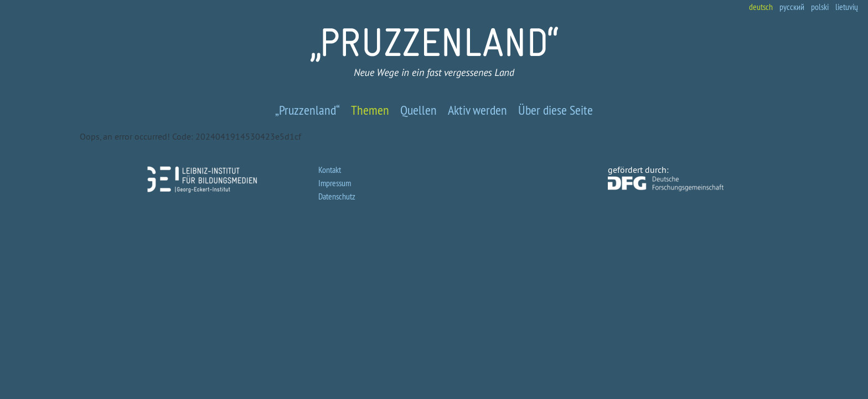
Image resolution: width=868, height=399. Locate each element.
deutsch (761, 7)
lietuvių (847, 7)
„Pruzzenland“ (308, 110)
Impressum (335, 183)
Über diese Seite (556, 110)
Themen (370, 110)
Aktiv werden (477, 110)
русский (792, 7)
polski (820, 7)
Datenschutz (337, 196)
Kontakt (330, 170)
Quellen (418, 110)
